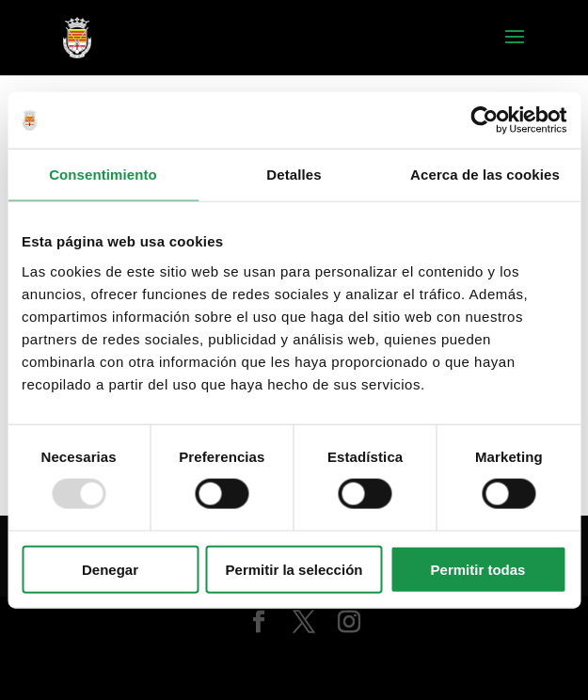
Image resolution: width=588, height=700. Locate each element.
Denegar (110, 569)
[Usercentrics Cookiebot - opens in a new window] (484, 120)
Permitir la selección (294, 569)
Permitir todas (478, 569)
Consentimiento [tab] (103, 175)
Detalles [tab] (294, 175)
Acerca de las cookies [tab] (485, 175)
